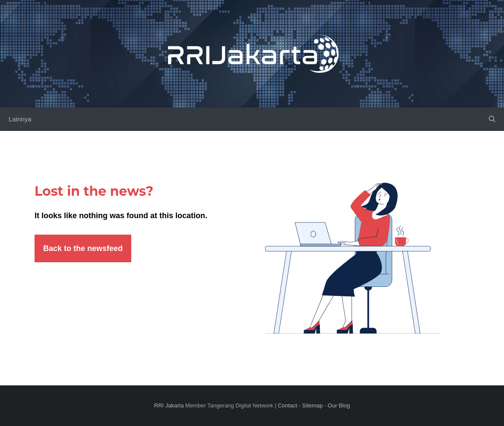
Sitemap (313, 405)
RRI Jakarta (169, 405)
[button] (492, 119)
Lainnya (20, 119)
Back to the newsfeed (83, 248)
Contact (287, 405)
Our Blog (339, 405)
